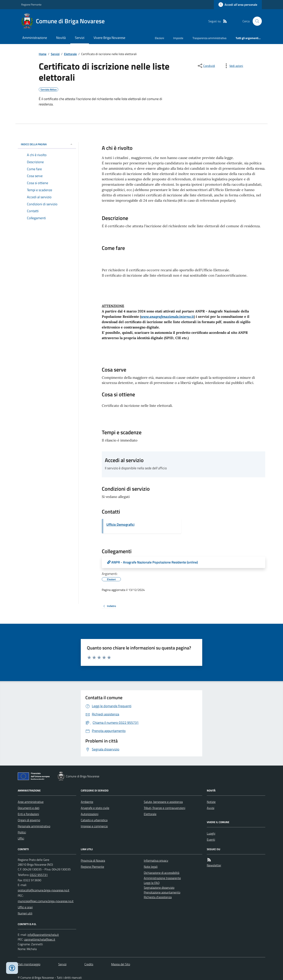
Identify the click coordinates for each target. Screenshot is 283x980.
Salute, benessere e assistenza (163, 802)
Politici (22, 832)
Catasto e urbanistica (94, 820)
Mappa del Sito (121, 964)
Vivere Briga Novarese (109, 38)
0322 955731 (39, 875)
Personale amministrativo (34, 826)
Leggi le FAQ (152, 883)
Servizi (80, 38)
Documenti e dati (29, 808)
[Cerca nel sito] (256, 21)
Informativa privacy (156, 860)
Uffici (21, 838)
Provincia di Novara (93, 860)
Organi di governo (29, 820)
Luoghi (211, 833)
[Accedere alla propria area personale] (238, 5)
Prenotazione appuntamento (162, 892)
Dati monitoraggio (29, 964)
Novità (61, 38)
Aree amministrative (31, 802)
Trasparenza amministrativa (209, 38)
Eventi (211, 840)
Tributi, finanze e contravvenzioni (165, 808)
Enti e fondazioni (28, 814)
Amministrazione (35, 38)
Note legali (151, 867)
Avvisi (211, 808)
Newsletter (214, 865)
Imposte (178, 38)
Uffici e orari (25, 907)
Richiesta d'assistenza (158, 897)
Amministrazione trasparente (162, 878)
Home (43, 54)
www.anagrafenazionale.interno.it (167, 317)
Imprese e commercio (94, 826)
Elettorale (70, 54)
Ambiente (87, 802)
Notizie (211, 802)
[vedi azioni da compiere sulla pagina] (233, 66)
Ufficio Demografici (120, 525)
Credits (89, 964)
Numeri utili (25, 913)
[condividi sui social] (206, 66)
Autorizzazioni (90, 814)
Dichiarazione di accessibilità (162, 873)
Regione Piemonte (31, 4)
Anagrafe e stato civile (95, 808)
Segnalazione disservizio (159, 888)
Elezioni (159, 38)
